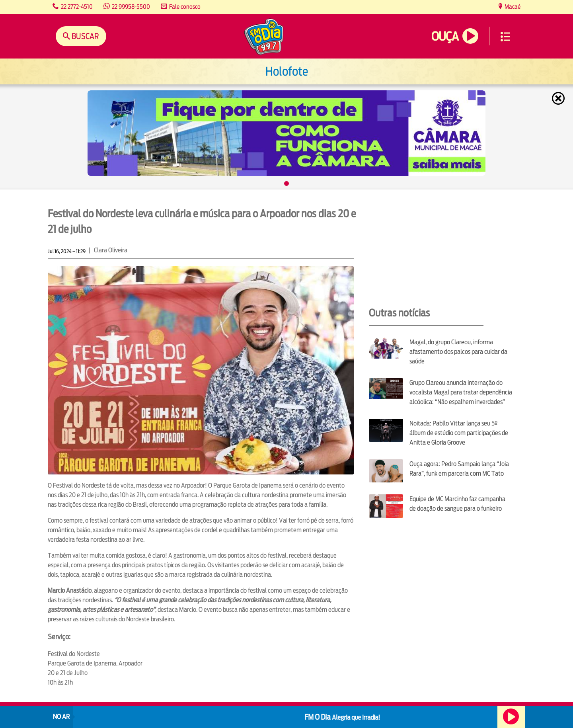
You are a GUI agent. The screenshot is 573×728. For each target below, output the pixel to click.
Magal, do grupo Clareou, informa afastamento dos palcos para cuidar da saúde (458, 352)
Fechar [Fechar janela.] (559, 98)
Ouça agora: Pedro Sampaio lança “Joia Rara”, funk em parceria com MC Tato (459, 469)
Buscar (85, 36)
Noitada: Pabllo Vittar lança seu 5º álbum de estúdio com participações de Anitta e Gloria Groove (459, 433)
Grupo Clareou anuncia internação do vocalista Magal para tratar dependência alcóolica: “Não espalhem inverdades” (461, 392)
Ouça (445, 36)
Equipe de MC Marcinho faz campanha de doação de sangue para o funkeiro (457, 504)
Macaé (512, 7)
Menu (505, 37)
